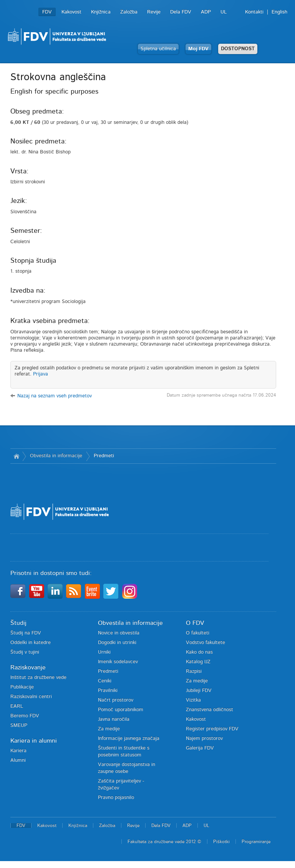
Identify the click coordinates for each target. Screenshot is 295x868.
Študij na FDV (26, 633)
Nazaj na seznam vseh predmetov (55, 396)
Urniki (104, 652)
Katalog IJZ (198, 662)
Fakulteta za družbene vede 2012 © (164, 842)
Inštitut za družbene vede (38, 678)
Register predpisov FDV (212, 729)
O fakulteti (198, 633)
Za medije (109, 729)
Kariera (18, 751)
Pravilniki (108, 691)
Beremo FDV (25, 716)
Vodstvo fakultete (206, 643)
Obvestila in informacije (56, 456)
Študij (18, 623)
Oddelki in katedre (31, 643)
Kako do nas (199, 652)
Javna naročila (114, 719)
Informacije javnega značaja (129, 739)
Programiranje (256, 842)
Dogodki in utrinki (117, 643)
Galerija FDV (200, 748)
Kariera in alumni (34, 741)
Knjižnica (101, 12)
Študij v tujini (25, 652)
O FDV (195, 623)
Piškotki (221, 842)
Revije (154, 12)
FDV (47, 12)
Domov (16, 456)
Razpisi (194, 671)
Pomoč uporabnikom (121, 710)
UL (224, 12)
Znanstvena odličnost (210, 710)
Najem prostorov (204, 739)
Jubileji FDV (199, 691)
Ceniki (105, 681)
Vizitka (193, 700)
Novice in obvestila (119, 633)
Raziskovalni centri (31, 697)
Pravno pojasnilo (116, 798)
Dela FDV (181, 12)
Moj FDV (198, 49)
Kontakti (254, 12)
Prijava (41, 374)
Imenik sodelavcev (118, 662)
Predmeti (104, 456)
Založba (129, 12)
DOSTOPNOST (238, 49)
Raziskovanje (28, 667)
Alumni (18, 760)
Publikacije (22, 687)
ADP (206, 12)
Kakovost (71, 12)
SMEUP (19, 726)
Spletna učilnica (158, 49)
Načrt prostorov (116, 700)
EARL (17, 706)
